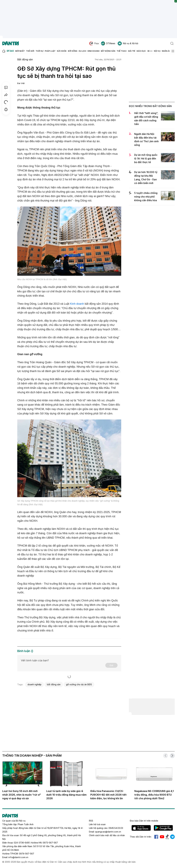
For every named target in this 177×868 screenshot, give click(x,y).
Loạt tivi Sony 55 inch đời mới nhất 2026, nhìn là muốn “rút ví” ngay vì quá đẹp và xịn (22, 795)
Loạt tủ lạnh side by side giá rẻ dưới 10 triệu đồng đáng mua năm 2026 (66, 795)
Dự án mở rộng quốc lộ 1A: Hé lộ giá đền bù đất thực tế (146, 159)
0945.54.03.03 (116, 828)
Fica (94, 43)
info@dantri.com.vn (18, 857)
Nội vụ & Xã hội (128, 43)
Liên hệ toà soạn (97, 824)
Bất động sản (25, 59)
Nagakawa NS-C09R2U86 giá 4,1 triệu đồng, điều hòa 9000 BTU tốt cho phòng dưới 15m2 (154, 795)
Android (163, 828)
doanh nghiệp (34, 684)
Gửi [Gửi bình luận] (111, 665)
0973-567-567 (50, 843)
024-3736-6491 (22, 843)
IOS (141, 828)
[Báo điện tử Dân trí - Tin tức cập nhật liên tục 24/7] (11, 43)
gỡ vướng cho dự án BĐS (79, 684)
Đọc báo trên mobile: (144, 821)
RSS (91, 821)
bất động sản (54, 684)
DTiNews (108, 43)
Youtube (162, 837)
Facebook (156, 837)
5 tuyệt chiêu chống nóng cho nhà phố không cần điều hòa (146, 197)
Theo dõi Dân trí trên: (141, 837)
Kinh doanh (77, 304)
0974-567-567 (27, 854)
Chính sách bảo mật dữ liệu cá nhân (107, 835)
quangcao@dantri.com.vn (108, 832)
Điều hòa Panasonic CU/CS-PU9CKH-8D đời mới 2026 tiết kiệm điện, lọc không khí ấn (108, 795)
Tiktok (167, 837)
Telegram (172, 837)
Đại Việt (21, 83)
